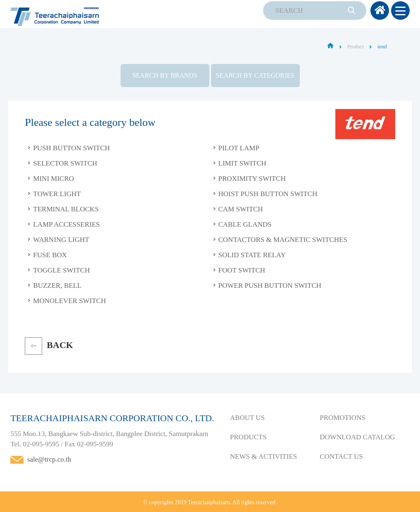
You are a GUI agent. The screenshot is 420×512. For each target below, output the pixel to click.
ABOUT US (247, 418)
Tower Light (57, 194)
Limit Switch (242, 163)
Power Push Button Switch (270, 286)
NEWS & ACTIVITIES (263, 456)
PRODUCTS (248, 437)
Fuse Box (50, 255)
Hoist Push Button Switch (268, 194)
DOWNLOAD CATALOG (357, 437)
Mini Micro (53, 179)
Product (356, 46)
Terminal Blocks (66, 209)
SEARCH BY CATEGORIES (255, 75)
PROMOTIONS (343, 418)
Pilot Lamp (239, 148)
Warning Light (61, 240)
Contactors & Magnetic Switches (283, 240)
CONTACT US (341, 456)
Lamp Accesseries (66, 224)
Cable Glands (245, 224)
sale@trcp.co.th (49, 459)
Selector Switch (65, 163)
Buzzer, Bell (57, 286)
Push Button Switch (71, 148)
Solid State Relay (252, 255)
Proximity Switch (252, 179)
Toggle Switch (61, 270)
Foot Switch (242, 270)
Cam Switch (241, 209)
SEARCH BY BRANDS (165, 75)
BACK (60, 345)
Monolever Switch (69, 301)
